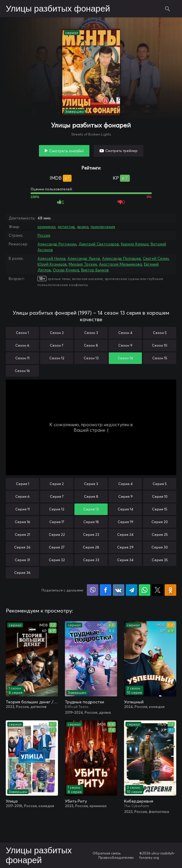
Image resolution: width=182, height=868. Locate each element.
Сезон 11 (22, 358)
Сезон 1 (22, 333)
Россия (44, 235)
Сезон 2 (57, 333)
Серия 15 (160, 509)
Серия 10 (160, 496)
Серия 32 (57, 560)
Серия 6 (22, 496)
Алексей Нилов (51, 258)
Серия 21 (22, 534)
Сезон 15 (160, 358)
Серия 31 (22, 560)
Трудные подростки (85, 702)
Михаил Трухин (83, 264)
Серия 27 (57, 547)
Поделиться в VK (119, 590)
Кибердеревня (139, 801)
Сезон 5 (160, 333)
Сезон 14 (125, 358)
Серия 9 (125, 496)
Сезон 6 (22, 345)
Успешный (134, 702)
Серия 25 (160, 534)
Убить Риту (76, 801)
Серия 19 (125, 522)
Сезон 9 (125, 345)
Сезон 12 (57, 358)
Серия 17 (57, 522)
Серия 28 (91, 547)
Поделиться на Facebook (106, 590)
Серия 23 (91, 534)
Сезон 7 (57, 345)
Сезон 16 (22, 371)
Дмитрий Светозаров (99, 244)
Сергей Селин (156, 258)
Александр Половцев (121, 258)
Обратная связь (107, 853)
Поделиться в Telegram (132, 590)
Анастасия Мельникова (120, 264)
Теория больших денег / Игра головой (32, 702)
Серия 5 (160, 484)
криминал (46, 227)
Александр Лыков (84, 258)
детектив (66, 227)
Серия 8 (91, 496)
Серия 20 (160, 522)
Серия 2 (57, 484)
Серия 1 (22, 484)
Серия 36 (22, 573)
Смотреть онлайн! (66, 151)
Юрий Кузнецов (52, 264)
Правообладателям (116, 857)
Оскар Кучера (66, 270)
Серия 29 (125, 547)
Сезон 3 (91, 333)
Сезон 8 (91, 345)
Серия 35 (160, 560)
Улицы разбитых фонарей (58, 9)
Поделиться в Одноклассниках (170, 590)
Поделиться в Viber (93, 590)
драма (83, 227)
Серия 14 (125, 509)
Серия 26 (22, 547)
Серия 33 (91, 560)
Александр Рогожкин (57, 244)
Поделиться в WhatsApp (145, 590)
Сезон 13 (91, 358)
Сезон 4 (125, 333)
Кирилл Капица (135, 244)
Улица (12, 801)
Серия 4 (125, 484)
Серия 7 (57, 496)
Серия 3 (91, 484)
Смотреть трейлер (121, 151)
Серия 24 (125, 534)
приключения (103, 227)
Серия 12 (57, 509)
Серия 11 (22, 509)
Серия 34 (125, 560)
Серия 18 (91, 522)
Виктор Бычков (95, 270)
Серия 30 (160, 547)
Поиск (168, 9)
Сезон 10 (160, 345)
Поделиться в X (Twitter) (157, 590)
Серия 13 (91, 509)
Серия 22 (57, 534)
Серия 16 (22, 522)
